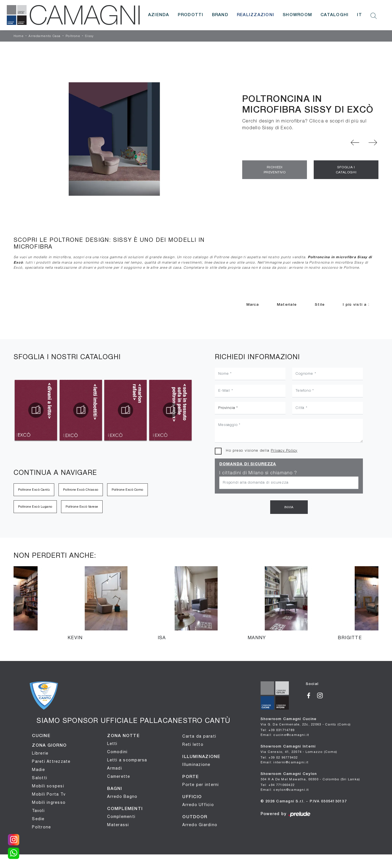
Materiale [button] (287, 305)
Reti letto (193, 744)
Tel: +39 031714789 (278, 730)
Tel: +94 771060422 (278, 785)
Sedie (38, 819)
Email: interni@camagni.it (284, 762)
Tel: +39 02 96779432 (279, 757)
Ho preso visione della (262, 451)
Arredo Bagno (122, 796)
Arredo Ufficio (198, 805)
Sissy (89, 36)
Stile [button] (320, 305)
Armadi (115, 768)
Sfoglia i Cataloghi (346, 170)
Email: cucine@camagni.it (285, 735)
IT (359, 15)
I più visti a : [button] (356, 305)
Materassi (118, 825)
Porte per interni (201, 785)
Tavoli (38, 811)
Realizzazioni (255, 15)
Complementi (121, 817)
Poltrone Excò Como (127, 490)
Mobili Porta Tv (49, 794)
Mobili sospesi (48, 786)
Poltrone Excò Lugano (35, 507)
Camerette (119, 776)
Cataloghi (334, 15)
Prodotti (191, 15)
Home (19, 36)
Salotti (40, 778)
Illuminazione (196, 764)
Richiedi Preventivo (275, 170)
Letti (112, 744)
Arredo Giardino (200, 825)
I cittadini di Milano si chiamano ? (258, 473)
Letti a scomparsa (127, 760)
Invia (289, 507)
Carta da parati (199, 736)
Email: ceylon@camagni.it (285, 790)
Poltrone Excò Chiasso (81, 490)
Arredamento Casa (45, 36)
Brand (220, 15)
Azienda (159, 15)
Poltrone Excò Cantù (34, 490)
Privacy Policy (284, 451)
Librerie (40, 753)
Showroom (297, 15)
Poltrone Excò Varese (82, 507)
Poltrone (73, 36)
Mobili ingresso (49, 802)
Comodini (117, 752)
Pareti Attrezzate (51, 761)
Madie (38, 770)
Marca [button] (253, 305)
